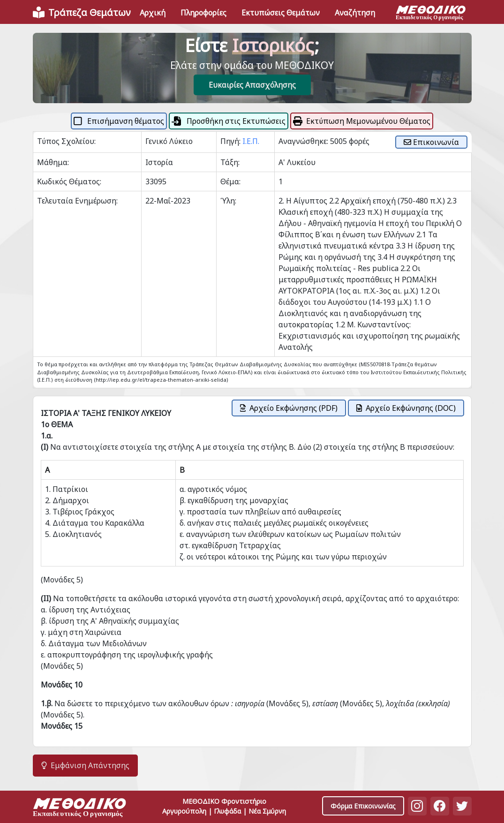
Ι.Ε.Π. (251, 141)
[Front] (82, 13)
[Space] (80, 809)
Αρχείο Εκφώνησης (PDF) (289, 408)
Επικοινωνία (431, 142)
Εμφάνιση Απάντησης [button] (85, 765)
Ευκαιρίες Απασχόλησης (252, 85)
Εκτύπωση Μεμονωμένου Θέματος (362, 121)
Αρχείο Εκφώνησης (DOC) (406, 408)
